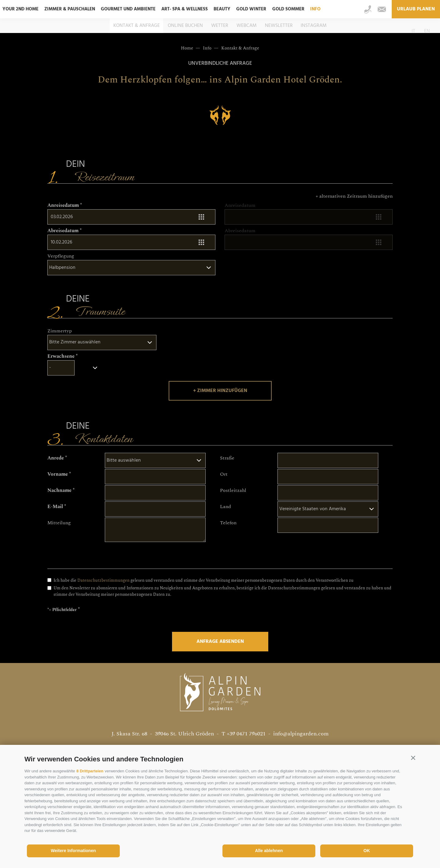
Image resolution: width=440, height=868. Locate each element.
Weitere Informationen (73, 851)
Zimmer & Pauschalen (70, 9)
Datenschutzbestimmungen (103, 580)
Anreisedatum (63, 205)
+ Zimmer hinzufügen (220, 391)
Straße (227, 458)
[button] (413, 758)
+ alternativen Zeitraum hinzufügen (354, 196)
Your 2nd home (20, 9)
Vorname (58, 474)
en (427, 31)
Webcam (247, 26)
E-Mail (55, 507)
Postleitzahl (233, 490)
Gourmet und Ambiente (128, 9)
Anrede (56, 458)
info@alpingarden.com (301, 734)
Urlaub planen (416, 9)
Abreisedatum (63, 231)
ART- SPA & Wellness (185, 9)
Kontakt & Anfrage (137, 26)
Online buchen (185, 26)
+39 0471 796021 (246, 734)
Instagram (314, 26)
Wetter (220, 26)
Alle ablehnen (269, 851)
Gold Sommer (288, 9)
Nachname (59, 490)
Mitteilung (59, 523)
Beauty (222, 9)
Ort (224, 474)
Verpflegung (61, 256)
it (413, 31)
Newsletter (279, 26)
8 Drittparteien (90, 771)
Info (315, 9)
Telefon (228, 523)
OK (367, 851)
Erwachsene (61, 356)
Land (226, 507)
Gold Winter (251, 9)
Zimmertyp (60, 331)
